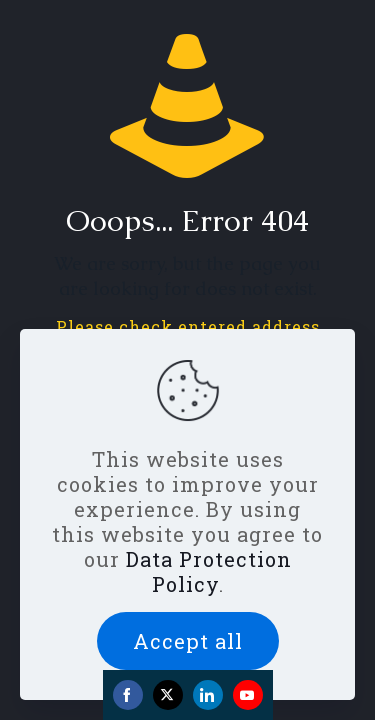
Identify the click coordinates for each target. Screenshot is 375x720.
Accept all (188, 641)
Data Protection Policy (209, 571)
